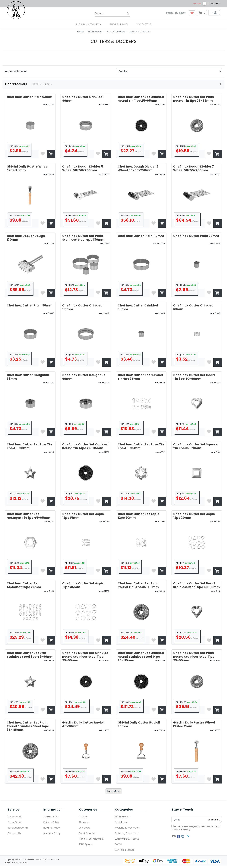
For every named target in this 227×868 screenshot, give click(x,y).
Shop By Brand (119, 24)
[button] (192, 13)
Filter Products (16, 84)
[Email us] (174, 836)
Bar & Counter (87, 833)
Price (47, 84)
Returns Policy (52, 828)
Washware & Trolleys (127, 839)
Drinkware (85, 828)
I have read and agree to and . (196, 828)
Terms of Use (51, 817)
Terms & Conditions (210, 826)
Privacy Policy (51, 822)
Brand (35, 84)
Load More (114, 791)
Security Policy (52, 833)
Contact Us (144, 24)
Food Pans (121, 822)
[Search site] (128, 14)
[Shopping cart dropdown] (202, 13)
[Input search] (112, 13)
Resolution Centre (18, 828)
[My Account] (214, 13)
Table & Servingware (91, 839)
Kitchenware (122, 817)
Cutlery (83, 817)
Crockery (84, 822)
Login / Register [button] (176, 13)
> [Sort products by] (169, 71)
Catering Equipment (127, 833)
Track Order (15, 822)
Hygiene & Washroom (128, 828)
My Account (15, 817)
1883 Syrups (86, 844)
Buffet (119, 844)
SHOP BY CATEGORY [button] (88, 24)
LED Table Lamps (125, 850)
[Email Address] (189, 820)
